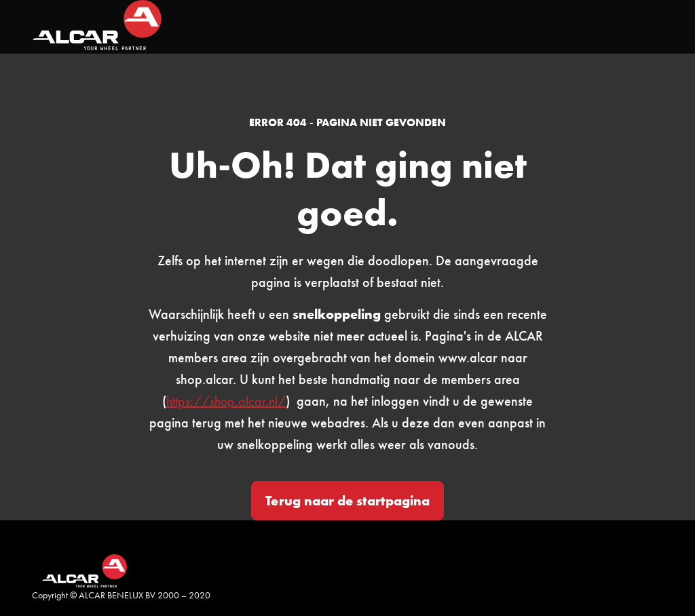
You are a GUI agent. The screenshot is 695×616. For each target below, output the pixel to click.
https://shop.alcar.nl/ (226, 401)
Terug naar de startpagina (347, 501)
